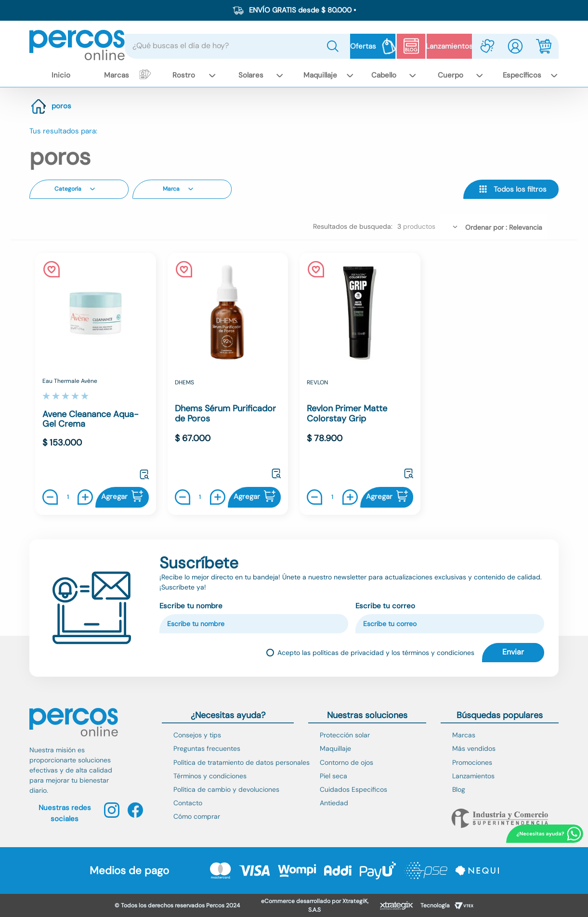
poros (61, 107)
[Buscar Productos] (335, 46)
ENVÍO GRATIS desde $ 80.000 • (302, 10)
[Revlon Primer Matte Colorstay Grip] (360, 385)
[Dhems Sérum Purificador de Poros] (228, 385)
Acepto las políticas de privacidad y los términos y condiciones (376, 653)
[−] (52, 498)
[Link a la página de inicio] (39, 107)
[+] (83, 498)
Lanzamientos (449, 46)
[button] (79, 190)
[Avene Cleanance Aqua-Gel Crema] (96, 385)
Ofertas (363, 46)
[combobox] (238, 46)
